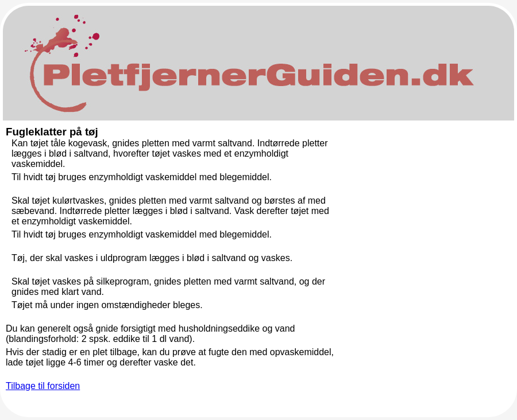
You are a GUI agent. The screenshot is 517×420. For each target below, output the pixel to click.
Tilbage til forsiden (43, 386)
